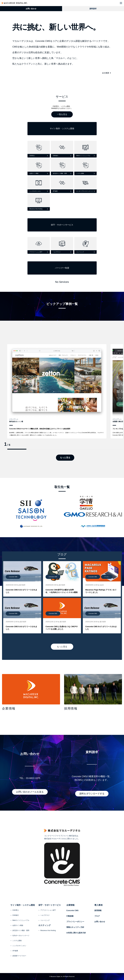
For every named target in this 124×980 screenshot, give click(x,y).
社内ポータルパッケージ (21, 936)
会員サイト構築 (18, 925)
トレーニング (45, 920)
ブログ (97, 916)
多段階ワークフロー (19, 956)
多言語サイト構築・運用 (21, 930)
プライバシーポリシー (75, 922)
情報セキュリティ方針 (75, 927)
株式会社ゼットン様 (16, 422)
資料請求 (93, 9)
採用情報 (98, 910)
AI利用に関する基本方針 (76, 933)
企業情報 (70, 905)
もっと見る (65, 458)
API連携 (15, 951)
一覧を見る (62, 114)
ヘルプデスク (45, 915)
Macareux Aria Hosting (48, 930)
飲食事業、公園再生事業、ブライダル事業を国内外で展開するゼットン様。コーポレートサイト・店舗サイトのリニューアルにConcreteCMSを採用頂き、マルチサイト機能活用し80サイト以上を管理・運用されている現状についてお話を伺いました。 (57, 434)
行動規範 (70, 916)
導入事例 (98, 905)
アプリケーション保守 (48, 910)
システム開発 (17, 941)
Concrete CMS (13, 577)
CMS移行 (16, 915)
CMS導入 (16, 910)
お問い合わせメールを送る (30, 792)
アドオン (107, 577)
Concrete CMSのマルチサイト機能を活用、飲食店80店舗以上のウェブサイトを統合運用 (40, 429)
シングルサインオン (19, 946)
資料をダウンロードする (92, 794)
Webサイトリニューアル (21, 920)
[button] (121, 3)
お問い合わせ (31, 9)
